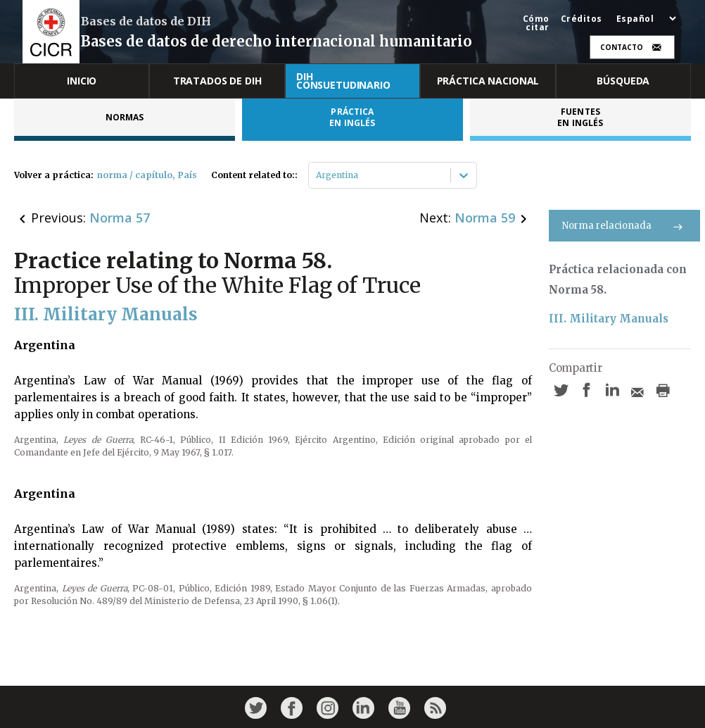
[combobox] (317, 175)
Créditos (582, 19)
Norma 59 (485, 218)
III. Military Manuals (609, 319)
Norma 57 (120, 218)
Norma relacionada (624, 226)
